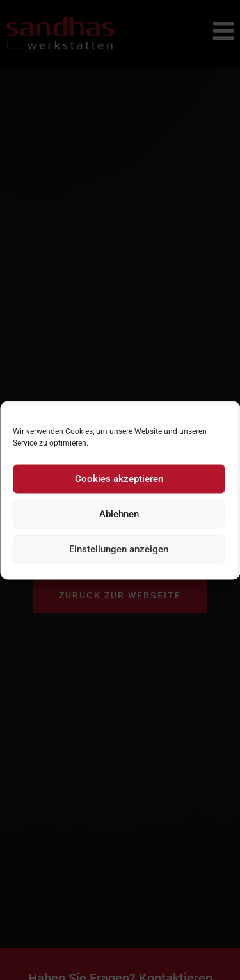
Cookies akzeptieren (119, 479)
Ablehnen (119, 514)
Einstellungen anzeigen (119, 549)
